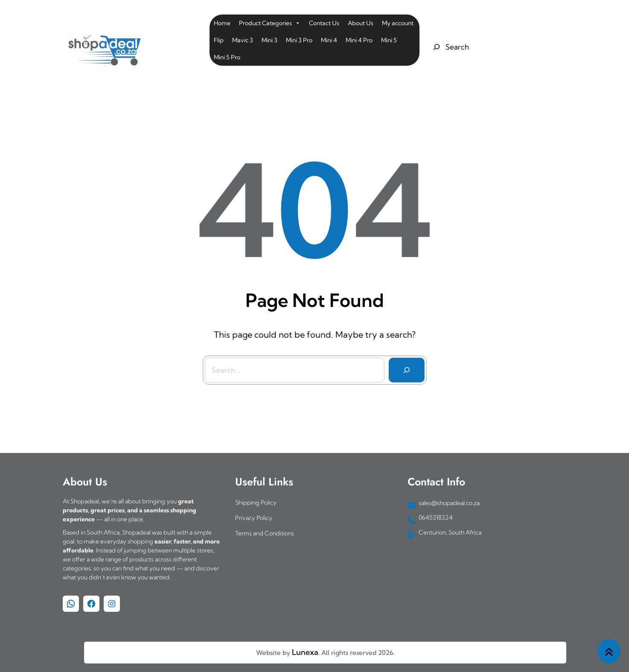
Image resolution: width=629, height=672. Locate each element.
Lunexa (305, 652)
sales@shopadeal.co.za (449, 503)
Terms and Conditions (265, 533)
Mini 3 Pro (299, 40)
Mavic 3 (243, 40)
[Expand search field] (450, 47)
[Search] (404, 367)
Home (222, 23)
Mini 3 (269, 40)
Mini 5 (389, 40)
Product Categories (270, 23)
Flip (219, 40)
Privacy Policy (254, 518)
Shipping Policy (256, 503)
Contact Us (324, 23)
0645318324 (436, 517)
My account (398, 23)
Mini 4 (329, 40)
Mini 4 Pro (359, 40)
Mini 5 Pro (227, 57)
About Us (361, 23)
